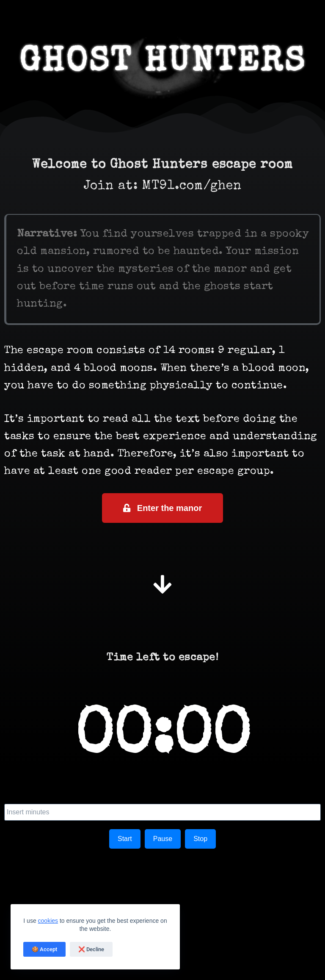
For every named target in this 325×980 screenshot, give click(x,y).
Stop (200, 839)
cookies (48, 921)
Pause (163, 839)
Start (125, 839)
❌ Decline (91, 949)
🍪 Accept (44, 949)
